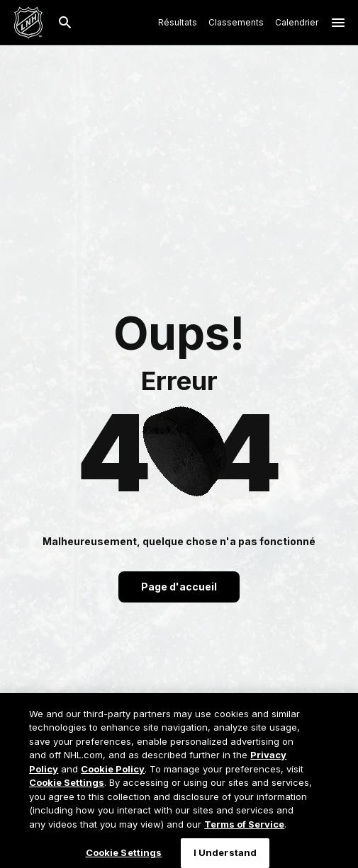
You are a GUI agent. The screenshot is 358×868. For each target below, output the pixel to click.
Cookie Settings (67, 789)
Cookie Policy (113, 775)
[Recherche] (65, 23)
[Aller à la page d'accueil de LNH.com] (28, 23)
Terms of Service (244, 830)
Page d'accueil (179, 587)
